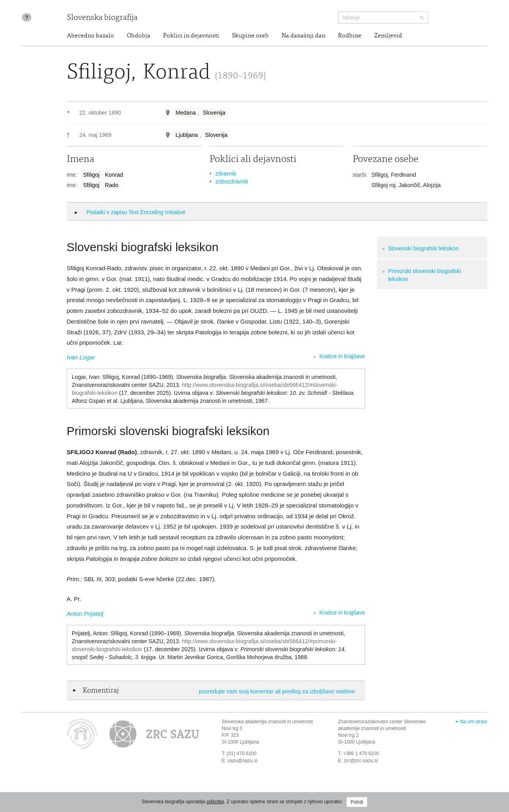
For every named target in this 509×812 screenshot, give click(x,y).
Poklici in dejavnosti (191, 36)
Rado (112, 185)
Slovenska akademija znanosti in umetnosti (267, 722)
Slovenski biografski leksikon (424, 248)
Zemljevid (388, 36)
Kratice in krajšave (342, 356)
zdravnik (226, 174)
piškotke (215, 802)
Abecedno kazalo (90, 36)
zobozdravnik (232, 182)
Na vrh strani (474, 722)
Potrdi (357, 802)
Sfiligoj (91, 175)
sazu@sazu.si (242, 761)
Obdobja (139, 36)
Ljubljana (187, 135)
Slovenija (214, 113)
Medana (186, 113)
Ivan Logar (81, 357)
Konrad (114, 175)
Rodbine (350, 36)
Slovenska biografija (102, 18)
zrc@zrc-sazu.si (361, 761)
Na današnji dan (303, 36)
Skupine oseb (250, 36)
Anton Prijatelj (85, 614)
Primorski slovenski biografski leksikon (425, 275)
